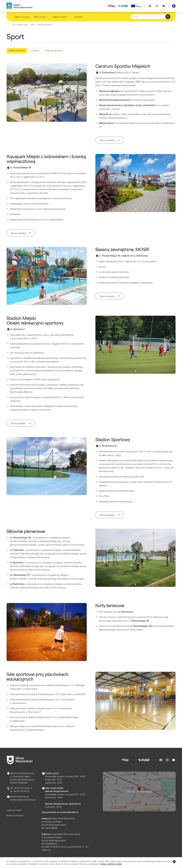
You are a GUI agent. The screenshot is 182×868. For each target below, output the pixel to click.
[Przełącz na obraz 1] (45, 119)
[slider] (47, 93)
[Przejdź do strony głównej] (20, 760)
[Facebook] (150, 6)
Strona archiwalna (15, 815)
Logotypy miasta (14, 810)
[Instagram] (157, 6)
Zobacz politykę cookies (111, 864)
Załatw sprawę (22, 17)
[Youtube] (164, 6)
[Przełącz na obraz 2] (48, 119)
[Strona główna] (14, 25)
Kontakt (78, 17)
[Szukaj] (151, 17)
